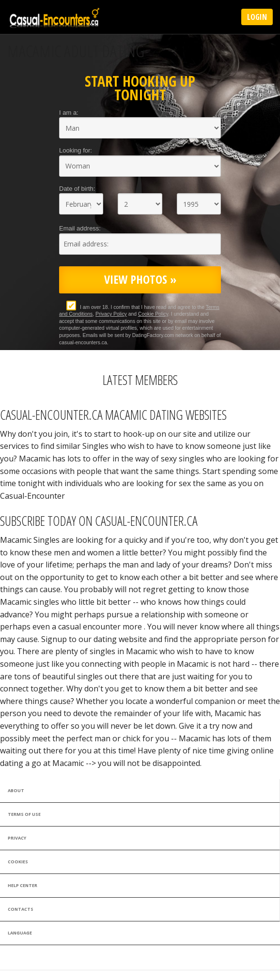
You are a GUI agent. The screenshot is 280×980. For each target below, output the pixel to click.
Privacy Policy (111, 314)
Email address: (80, 228)
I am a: (69, 113)
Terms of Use (24, 814)
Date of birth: (77, 189)
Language (20, 933)
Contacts (21, 909)
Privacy (17, 838)
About (16, 790)
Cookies (18, 862)
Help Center (23, 885)
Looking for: (76, 150)
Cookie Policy (153, 314)
